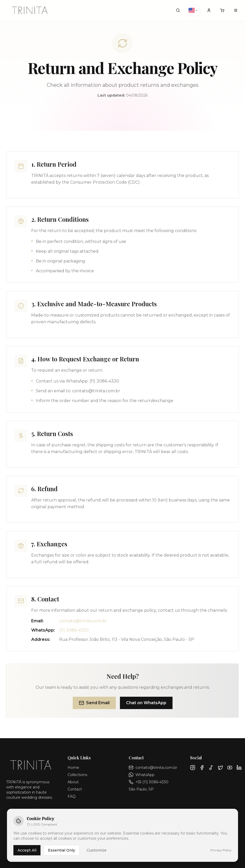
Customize (97, 850)
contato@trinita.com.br (83, 621)
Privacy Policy (221, 850)
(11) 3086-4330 (74, 630)
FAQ (72, 796)
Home (73, 768)
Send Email (94, 703)
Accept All (27, 850)
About (73, 782)
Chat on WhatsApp (146, 703)
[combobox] (193, 10)
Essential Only (62, 850)
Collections (77, 775)
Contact (75, 789)
